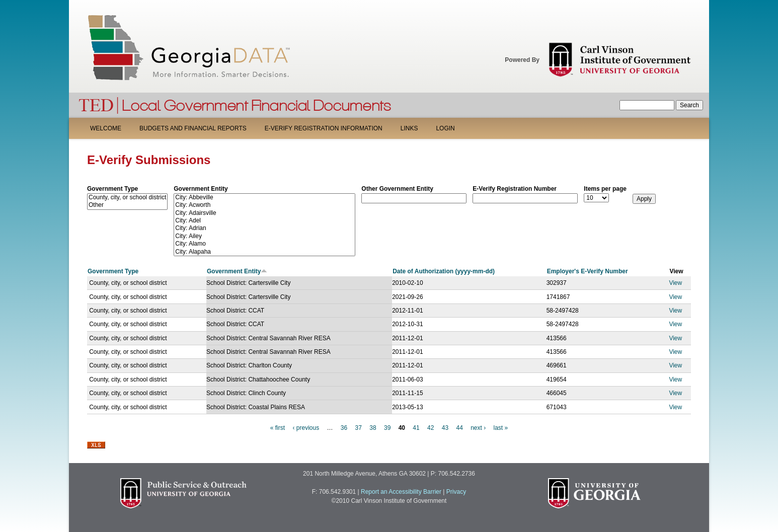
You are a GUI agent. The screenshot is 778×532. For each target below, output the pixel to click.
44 (459, 428)
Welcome (106, 128)
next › (478, 428)
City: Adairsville (264, 213)
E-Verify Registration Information (324, 128)
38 (373, 428)
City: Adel (264, 221)
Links (409, 128)
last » (501, 428)
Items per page (605, 189)
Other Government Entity (397, 189)
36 (344, 428)
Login (445, 128)
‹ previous (306, 428)
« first (278, 428)
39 (387, 428)
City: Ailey (264, 236)
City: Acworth (264, 205)
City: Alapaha (264, 252)
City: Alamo (264, 244)
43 (445, 428)
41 (416, 428)
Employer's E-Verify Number (588, 271)
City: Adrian (264, 228)
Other (127, 205)
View (675, 283)
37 (359, 428)
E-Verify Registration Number (515, 189)
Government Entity (201, 189)
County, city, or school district (127, 198)
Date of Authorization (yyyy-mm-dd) (444, 271)
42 (431, 428)
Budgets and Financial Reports (193, 128)
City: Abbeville (264, 198)
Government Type (112, 189)
